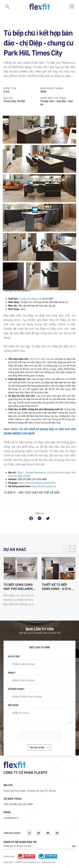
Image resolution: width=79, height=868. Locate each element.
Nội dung (13, 705)
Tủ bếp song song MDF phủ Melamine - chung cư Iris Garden (20, 587)
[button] (73, 549)
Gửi (74, 846)
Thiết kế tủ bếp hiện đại (42, 359)
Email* (12, 672)
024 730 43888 (26, 804)
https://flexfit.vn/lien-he (44, 486)
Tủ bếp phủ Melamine (30, 299)
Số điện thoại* (16, 689)
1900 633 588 (10, 804)
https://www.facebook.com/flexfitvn (37, 483)
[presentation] (40, 736)
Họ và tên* (14, 656)
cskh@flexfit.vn (11, 818)
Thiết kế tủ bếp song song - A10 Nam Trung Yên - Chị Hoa (59, 587)
